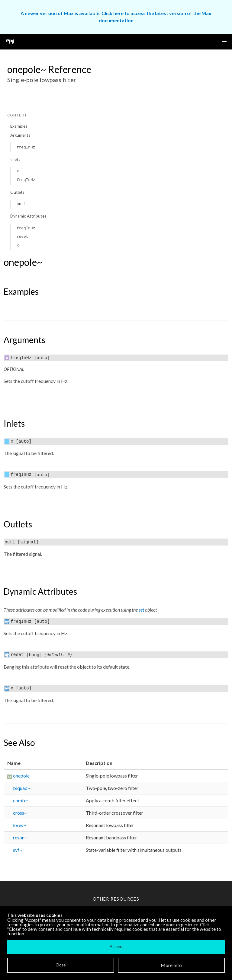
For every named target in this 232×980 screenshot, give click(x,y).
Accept (116, 947)
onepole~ (23, 776)
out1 (21, 204)
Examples (19, 126)
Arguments (20, 135)
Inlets (15, 159)
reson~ (20, 837)
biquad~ (22, 788)
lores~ (19, 825)
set (141, 610)
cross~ (20, 813)
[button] (224, 42)
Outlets (17, 192)
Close (61, 965)
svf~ (18, 850)
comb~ (20, 800)
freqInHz (26, 147)
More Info (171, 965)
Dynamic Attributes (28, 216)
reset (22, 237)
